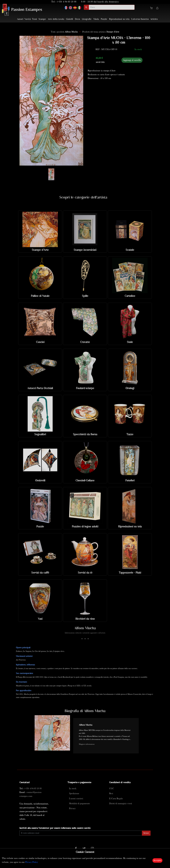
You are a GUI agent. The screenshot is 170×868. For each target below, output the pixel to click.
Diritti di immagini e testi (121, 804)
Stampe (42, 19)
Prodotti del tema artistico (101, 32)
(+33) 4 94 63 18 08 (67, 2)
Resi (111, 794)
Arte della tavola (56, 19)
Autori (20, 19)
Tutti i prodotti (65, 32)
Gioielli (70, 19)
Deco (78, 19)
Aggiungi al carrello (132, 60)
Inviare (146, 833)
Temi (34, 19)
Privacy (72, 809)
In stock (73, 789)
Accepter (157, 860)
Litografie (87, 19)
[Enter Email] (81, 833)
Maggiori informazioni (87, 744)
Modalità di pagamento (79, 804)
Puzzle (104, 19)
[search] (112, 7)
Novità (28, 19)
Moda (96, 19)
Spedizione (74, 794)
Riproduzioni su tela (119, 19)
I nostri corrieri (76, 799)
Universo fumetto (140, 19)
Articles (154, 19)
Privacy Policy (32, 862)
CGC (112, 789)
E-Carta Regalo (116, 799)
